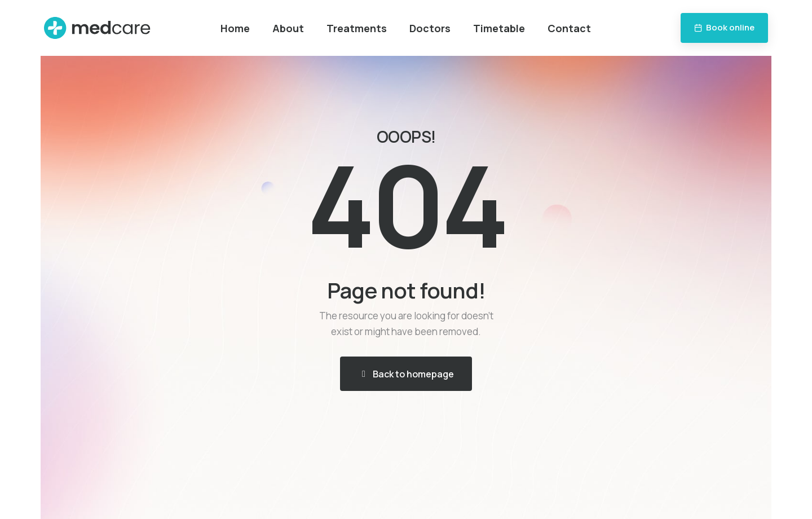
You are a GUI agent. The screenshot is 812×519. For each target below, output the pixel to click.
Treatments (357, 28)
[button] (724, 28)
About (288, 28)
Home (235, 28)
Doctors (430, 28)
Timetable (499, 28)
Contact (569, 28)
